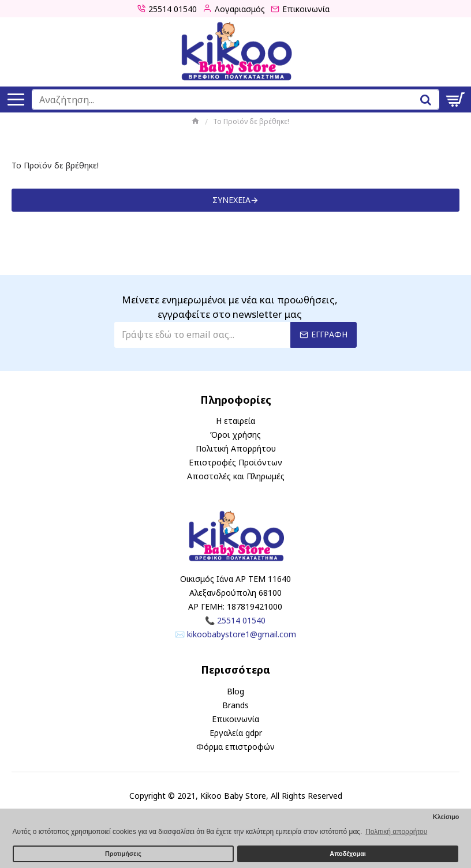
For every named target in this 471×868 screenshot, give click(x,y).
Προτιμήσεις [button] (123, 854)
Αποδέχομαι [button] (347, 854)
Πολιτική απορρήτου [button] (396, 832)
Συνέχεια (231, 200)
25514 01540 (241, 620)
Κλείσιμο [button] (446, 817)
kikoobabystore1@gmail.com (242, 634)
